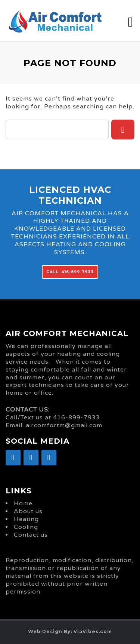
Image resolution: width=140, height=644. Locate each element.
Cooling (26, 527)
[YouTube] (49, 458)
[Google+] (31, 458)
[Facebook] (13, 458)
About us (28, 511)
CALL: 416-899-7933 (70, 272)
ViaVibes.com (93, 631)
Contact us (31, 535)
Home (23, 503)
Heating (26, 519)
